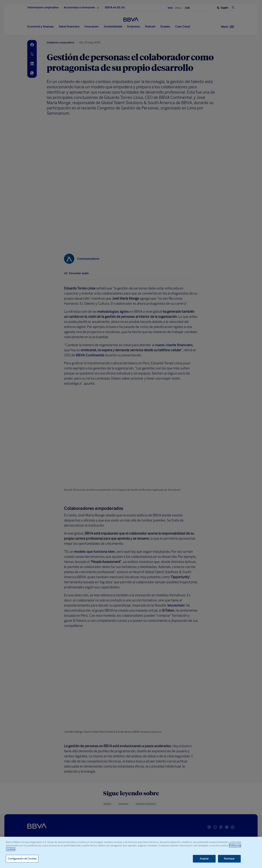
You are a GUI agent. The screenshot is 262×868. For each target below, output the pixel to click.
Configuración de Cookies (22, 859)
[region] (131, 852)
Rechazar (229, 859)
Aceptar (204, 859)
